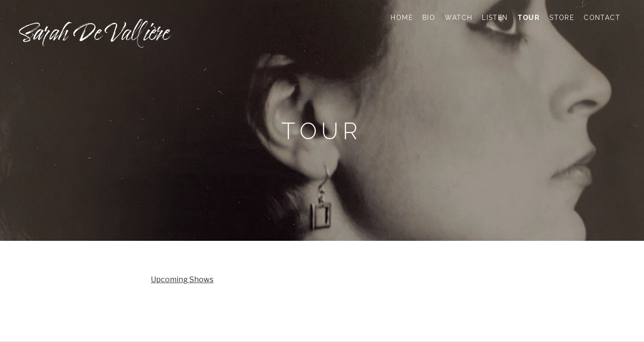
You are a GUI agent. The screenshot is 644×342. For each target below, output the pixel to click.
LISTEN (495, 18)
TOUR (529, 18)
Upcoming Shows (182, 280)
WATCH (459, 18)
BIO (429, 18)
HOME (402, 18)
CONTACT (602, 18)
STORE (562, 18)
